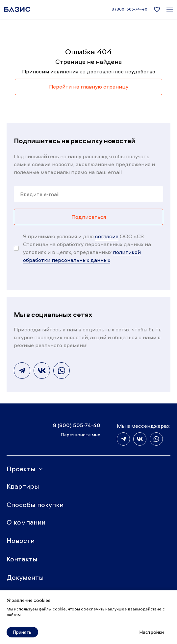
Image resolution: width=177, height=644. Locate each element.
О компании (26, 522)
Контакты (22, 559)
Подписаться (89, 217)
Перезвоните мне (81, 435)
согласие (107, 236)
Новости (21, 541)
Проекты (21, 469)
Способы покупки (35, 505)
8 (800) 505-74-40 (129, 9)
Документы (25, 577)
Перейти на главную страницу (89, 87)
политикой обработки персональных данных (82, 256)
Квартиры (23, 486)
